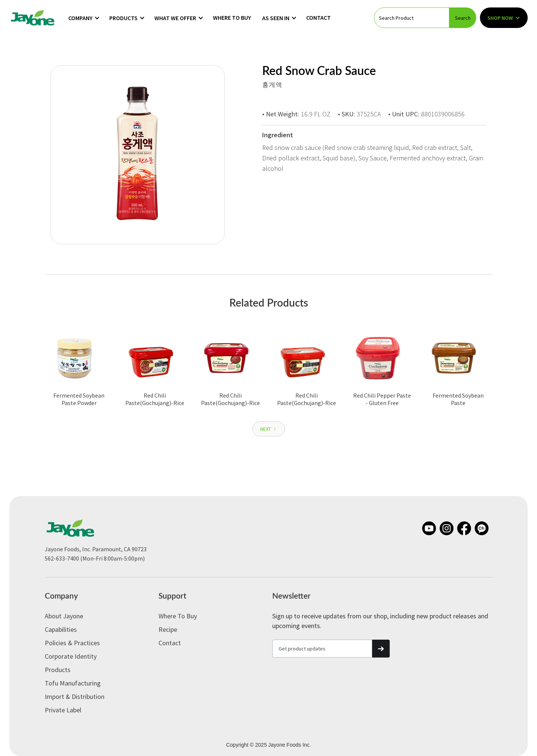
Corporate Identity (71, 656)
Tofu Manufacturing (73, 683)
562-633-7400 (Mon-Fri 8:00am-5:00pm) (95, 558)
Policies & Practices (72, 643)
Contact (318, 18)
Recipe (168, 629)
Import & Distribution (75, 697)
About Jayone (64, 616)
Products (58, 670)
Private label (63, 710)
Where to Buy (232, 18)
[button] (84, 18)
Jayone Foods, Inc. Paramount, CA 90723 (96, 549)
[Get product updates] (322, 649)
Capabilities (61, 629)
